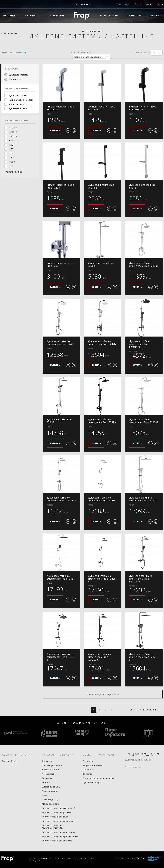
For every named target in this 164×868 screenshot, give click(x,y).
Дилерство (134, 16)
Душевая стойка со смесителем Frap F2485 (102, 499)
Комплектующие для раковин (57, 812)
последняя (149, 710)
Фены (45, 795)
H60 (11, 149)
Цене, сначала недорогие (92, 57)
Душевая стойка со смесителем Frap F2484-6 (61, 657)
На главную (10, 34)
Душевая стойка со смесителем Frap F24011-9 (141, 344)
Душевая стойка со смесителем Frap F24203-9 (141, 579)
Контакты (87, 774)
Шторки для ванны (51, 787)
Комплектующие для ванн (55, 817)
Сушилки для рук (50, 800)
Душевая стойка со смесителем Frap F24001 (144, 264)
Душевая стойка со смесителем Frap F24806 (61, 499)
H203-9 (13, 136)
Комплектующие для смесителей (58, 808)
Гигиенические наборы (21, 100)
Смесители (47, 761)
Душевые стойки (18, 95)
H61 (11, 153)
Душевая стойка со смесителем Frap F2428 (102, 343)
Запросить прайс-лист (94, 765)
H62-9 (12, 162)
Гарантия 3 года (9, 761)
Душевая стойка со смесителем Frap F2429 (102, 421)
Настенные (15, 79)
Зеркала (46, 782)
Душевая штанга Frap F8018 (142, 186)
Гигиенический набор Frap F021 (60, 108)
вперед (134, 710)
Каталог (31, 16)
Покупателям (109, 16)
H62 (11, 158)
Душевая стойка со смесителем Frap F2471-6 (143, 657)
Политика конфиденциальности (98, 778)
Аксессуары (48, 774)
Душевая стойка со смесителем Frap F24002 (144, 421)
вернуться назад (91, 31)
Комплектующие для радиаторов (58, 832)
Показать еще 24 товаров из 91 (103, 694)
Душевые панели (18, 104)
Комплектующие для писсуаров (58, 821)
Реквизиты (88, 761)
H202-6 (13, 128)
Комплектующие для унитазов (57, 841)
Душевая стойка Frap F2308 (101, 264)
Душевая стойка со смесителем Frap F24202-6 (99, 657)
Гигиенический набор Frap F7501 (60, 264)
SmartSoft (140, 858)
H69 (11, 166)
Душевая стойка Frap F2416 (60, 421)
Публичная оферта (92, 782)
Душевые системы (19, 75)
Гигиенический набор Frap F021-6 (143, 108)
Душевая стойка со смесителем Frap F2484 (61, 577)
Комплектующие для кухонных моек (60, 836)
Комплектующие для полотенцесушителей (53, 827)
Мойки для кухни (50, 804)
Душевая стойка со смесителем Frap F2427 (61, 343)
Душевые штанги (18, 108)
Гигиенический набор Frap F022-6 (60, 186)
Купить (55, 130)
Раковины (47, 778)
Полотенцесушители (52, 765)
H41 (11, 140)
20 (158, 53)
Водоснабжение (50, 791)
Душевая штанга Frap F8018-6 (101, 186)
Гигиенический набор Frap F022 (102, 108)
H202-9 (13, 132)
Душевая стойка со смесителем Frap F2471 (143, 499)
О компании (56, 16)
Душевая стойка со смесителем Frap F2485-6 (102, 579)
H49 (11, 145)
